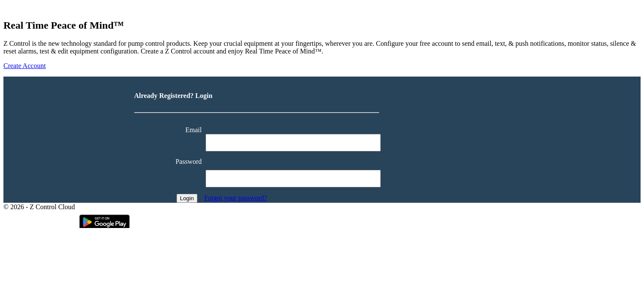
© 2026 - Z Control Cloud (39, 207)
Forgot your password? (236, 198)
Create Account (25, 66)
